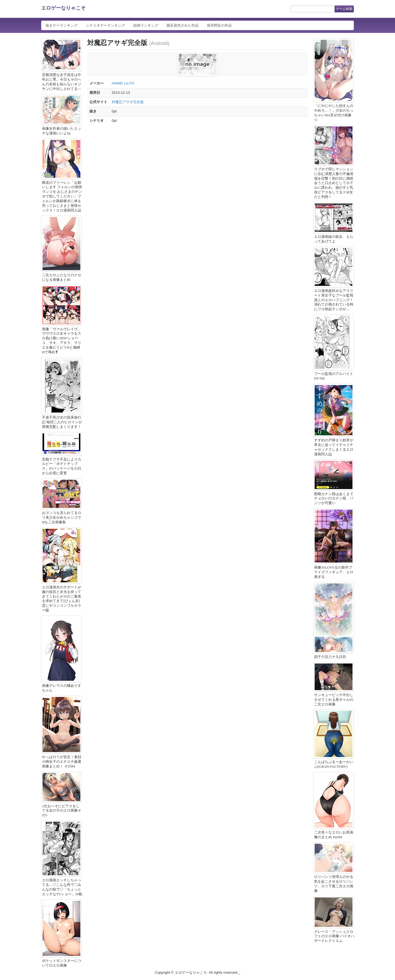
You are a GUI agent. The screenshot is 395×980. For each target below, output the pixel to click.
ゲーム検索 (344, 9)
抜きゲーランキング (62, 25)
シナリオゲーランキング (105, 25)
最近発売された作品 (183, 25)
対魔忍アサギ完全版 (128, 102)
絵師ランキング (146, 25)
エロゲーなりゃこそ (63, 8)
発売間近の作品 (219, 25)
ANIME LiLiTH (123, 83)
